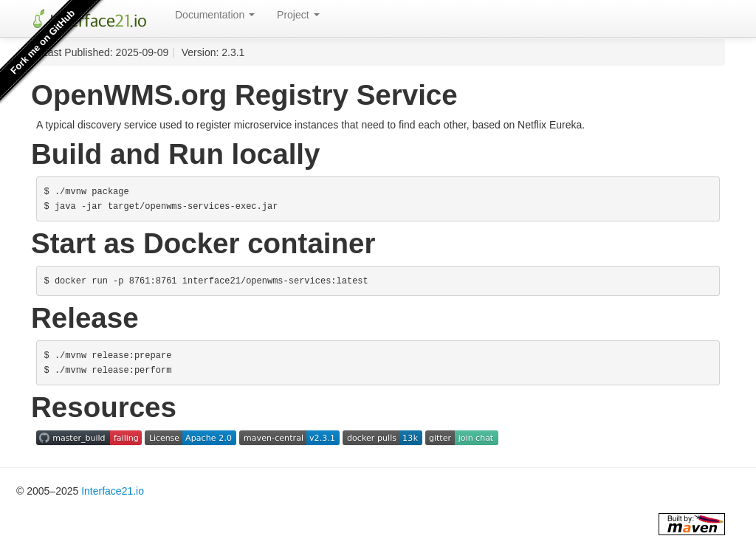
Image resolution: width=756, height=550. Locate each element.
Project (298, 15)
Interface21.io (113, 491)
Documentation (215, 15)
